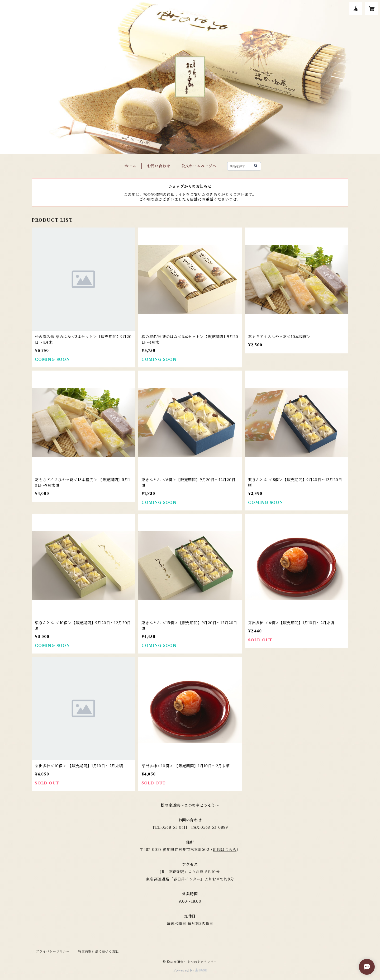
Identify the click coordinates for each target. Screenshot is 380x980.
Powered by (190, 970)
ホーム (130, 166)
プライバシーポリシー (53, 951)
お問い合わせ (159, 166)
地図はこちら (225, 850)
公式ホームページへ (199, 166)
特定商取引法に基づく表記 (98, 951)
